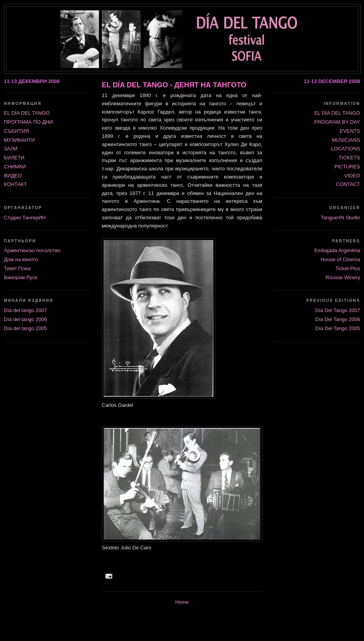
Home (182, 602)
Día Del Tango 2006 (338, 319)
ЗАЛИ (11, 149)
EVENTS (350, 131)
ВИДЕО (13, 176)
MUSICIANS (346, 140)
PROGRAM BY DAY (337, 122)
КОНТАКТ (15, 184)
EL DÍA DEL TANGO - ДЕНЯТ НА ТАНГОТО (174, 85)
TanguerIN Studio (341, 218)
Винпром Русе (21, 277)
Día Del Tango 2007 (338, 310)
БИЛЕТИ (14, 158)
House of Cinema (341, 259)
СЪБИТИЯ (16, 131)
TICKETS (349, 158)
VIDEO (352, 176)
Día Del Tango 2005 (338, 328)
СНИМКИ (15, 167)
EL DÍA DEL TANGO (337, 113)
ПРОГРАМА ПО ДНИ (28, 122)
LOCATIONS (346, 149)
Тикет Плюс (18, 268)
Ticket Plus (348, 268)
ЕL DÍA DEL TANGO (27, 113)
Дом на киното (21, 259)
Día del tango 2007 (25, 310)
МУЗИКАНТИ (19, 140)
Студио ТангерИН (25, 218)
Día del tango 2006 (25, 319)
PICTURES (347, 167)
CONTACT (348, 184)
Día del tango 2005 (25, 328)
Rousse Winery (343, 277)
